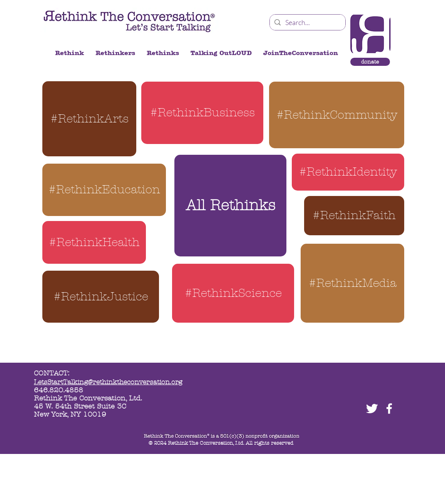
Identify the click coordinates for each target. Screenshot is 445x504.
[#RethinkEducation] (104, 190)
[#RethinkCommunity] (337, 115)
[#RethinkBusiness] (202, 113)
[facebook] (389, 409)
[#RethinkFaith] (354, 216)
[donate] (370, 62)
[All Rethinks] (230, 206)
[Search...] (307, 23)
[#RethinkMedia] (352, 283)
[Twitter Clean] (372, 409)
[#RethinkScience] (233, 293)
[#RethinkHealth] (94, 242)
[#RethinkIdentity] (348, 172)
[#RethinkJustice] (101, 297)
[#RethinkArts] (89, 119)
